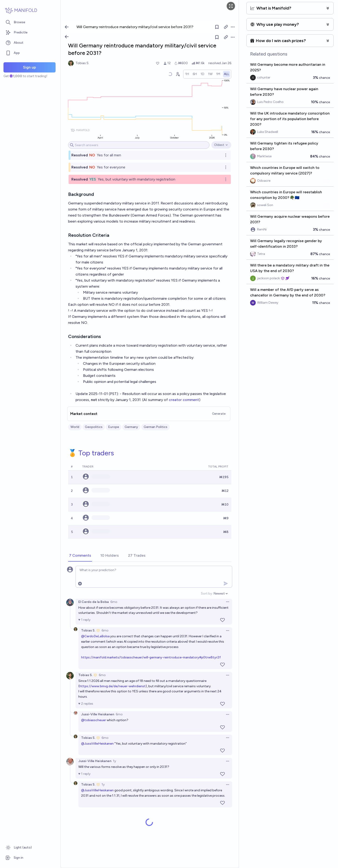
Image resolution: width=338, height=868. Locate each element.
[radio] (187, 74)
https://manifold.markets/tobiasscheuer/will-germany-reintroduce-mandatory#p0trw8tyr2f (151, 657)
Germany (131, 427)
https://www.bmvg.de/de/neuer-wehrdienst (113, 686)
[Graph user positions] (178, 74)
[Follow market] (217, 37)
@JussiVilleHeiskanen (97, 744)
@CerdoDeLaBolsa (95, 636)
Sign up (30, 67)
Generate (219, 414)
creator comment (184, 400)
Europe (114, 427)
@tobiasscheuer (94, 720)
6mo (114, 602)
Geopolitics (94, 427)
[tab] (80, 556)
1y (114, 761)
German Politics (156, 427)
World (75, 427)
